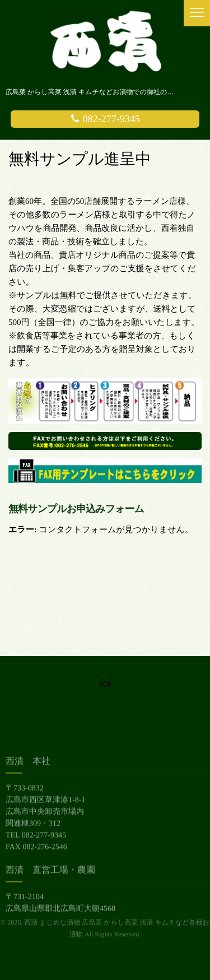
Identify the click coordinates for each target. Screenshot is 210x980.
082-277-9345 (105, 119)
